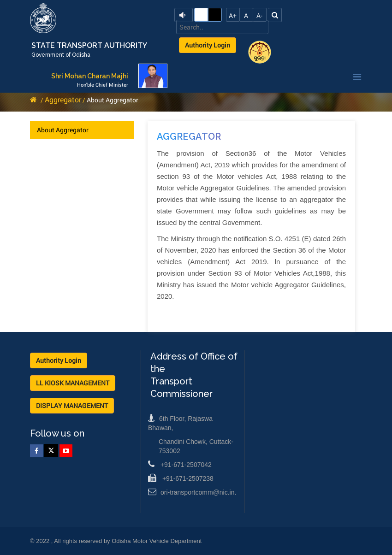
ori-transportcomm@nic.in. (192, 492)
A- (259, 15)
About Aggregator (63, 130)
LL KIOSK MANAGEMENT (73, 383)
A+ (233, 15)
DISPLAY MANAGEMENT (72, 405)
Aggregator (63, 99)
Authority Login (208, 45)
